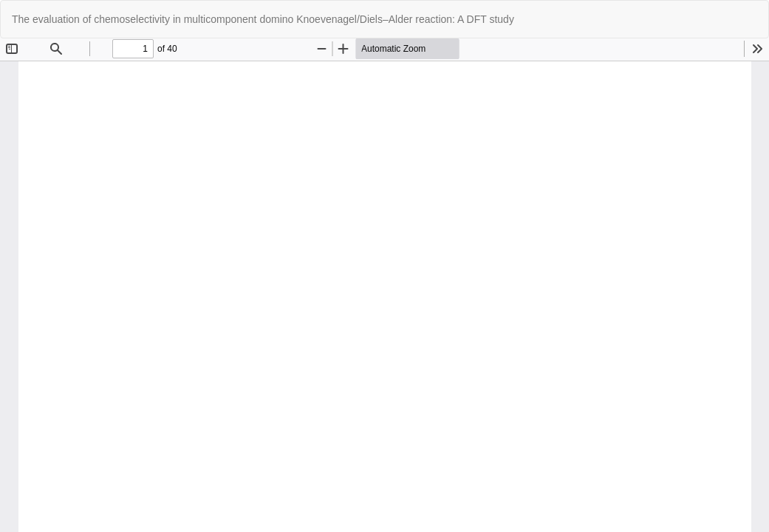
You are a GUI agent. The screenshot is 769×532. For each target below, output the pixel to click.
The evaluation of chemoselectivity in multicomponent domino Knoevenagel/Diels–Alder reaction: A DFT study (263, 19)
